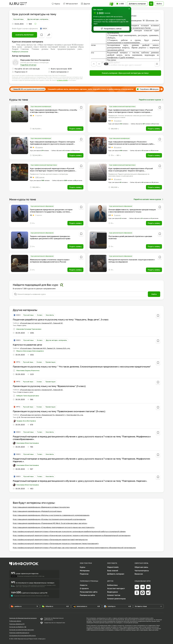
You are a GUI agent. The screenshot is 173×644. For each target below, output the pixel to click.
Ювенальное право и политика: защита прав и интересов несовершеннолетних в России (50, 261)
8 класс (40, 340)
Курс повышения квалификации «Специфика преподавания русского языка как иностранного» (54, 527)
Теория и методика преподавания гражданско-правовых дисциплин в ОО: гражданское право (50, 237)
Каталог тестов (114, 595)
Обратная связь (141, 567)
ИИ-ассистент (70, 4)
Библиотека (112, 585)
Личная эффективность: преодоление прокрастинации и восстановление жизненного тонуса (132, 211)
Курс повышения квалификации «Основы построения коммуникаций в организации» (49, 519)
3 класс (40, 315)
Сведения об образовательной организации (23, 618)
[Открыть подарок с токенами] (111, 4)
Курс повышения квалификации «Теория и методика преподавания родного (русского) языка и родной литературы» (52, 144)
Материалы (85, 571)
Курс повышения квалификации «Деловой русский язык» (37, 511)
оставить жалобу (62, 80)
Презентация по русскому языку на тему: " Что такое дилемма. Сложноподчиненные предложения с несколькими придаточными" (82, 367)
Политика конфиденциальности (19, 633)
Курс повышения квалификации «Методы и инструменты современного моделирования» (51, 515)
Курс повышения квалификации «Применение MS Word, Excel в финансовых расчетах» (50, 523)
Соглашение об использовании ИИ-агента (22, 636)
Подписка (84, 574)
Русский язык (18, 19)
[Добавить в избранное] (42, 35)
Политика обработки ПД (17, 624)
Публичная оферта (15, 621)
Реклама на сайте (87, 595)
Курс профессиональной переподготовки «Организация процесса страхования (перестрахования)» (56, 543)
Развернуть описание (20, 52)
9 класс (39, 362)
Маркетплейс (113, 567)
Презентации (50, 362)
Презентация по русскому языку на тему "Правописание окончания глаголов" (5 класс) (59, 411)
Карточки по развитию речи (27, 345)
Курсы (56, 4)
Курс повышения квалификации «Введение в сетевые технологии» (41, 507)
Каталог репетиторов (116, 599)
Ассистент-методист (116, 588)
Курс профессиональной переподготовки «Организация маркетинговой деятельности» (50, 540)
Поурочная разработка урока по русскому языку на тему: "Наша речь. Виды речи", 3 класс (61, 319)
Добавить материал (116, 574)
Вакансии (139, 574)
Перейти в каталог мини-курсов (149, 199)
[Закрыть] (129, 9)
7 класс (40, 432)
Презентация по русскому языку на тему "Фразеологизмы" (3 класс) (49, 386)
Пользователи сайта (89, 592)
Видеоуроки (113, 592)
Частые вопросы (142, 571)
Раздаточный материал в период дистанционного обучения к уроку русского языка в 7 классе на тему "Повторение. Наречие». (80, 481)
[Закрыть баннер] (162, 89)
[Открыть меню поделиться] (49, 35)
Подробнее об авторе (28, 65)
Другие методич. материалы (38, 19)
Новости (84, 585)
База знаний (113, 571)
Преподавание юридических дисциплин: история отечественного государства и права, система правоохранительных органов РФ (51, 212)
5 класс (39, 407)
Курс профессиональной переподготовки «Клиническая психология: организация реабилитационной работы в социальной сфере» (69, 531)
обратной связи (153, 630)
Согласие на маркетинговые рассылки (22, 630)
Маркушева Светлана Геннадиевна (35, 60)
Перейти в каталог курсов (151, 100)
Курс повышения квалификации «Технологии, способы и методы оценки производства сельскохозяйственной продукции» (53, 112)
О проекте (84, 588)
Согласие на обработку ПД (18, 627)
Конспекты (50, 315)
